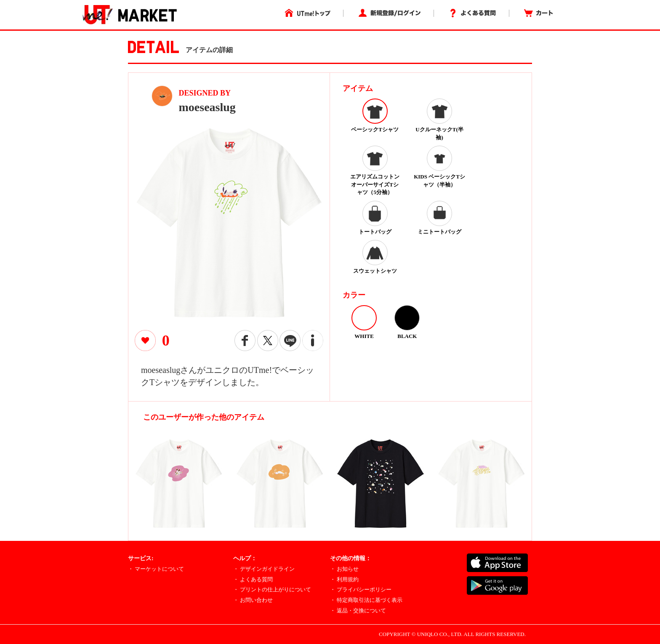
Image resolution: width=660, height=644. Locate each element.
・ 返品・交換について (358, 611)
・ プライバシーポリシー (361, 589)
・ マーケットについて (156, 569)
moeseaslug (207, 107)
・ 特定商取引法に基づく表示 (366, 600)
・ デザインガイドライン (264, 569)
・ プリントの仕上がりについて (272, 589)
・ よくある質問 (253, 579)
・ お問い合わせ (253, 600)
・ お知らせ (344, 569)
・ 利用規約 (344, 579)
